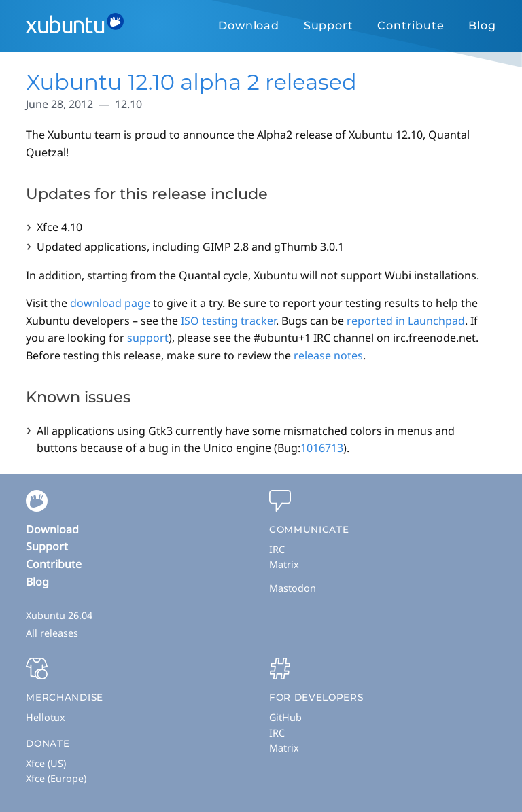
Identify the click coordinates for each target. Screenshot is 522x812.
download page (110, 303)
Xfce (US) (46, 763)
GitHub (285, 717)
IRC (277, 549)
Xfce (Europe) (56, 778)
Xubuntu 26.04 (59, 615)
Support (329, 25)
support (148, 338)
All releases (52, 633)
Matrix (284, 564)
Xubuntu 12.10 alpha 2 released (191, 82)
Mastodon (293, 588)
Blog (482, 25)
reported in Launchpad (406, 321)
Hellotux (46, 717)
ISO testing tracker (228, 321)
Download (248, 25)
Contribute (411, 25)
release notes (328, 355)
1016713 (322, 448)
